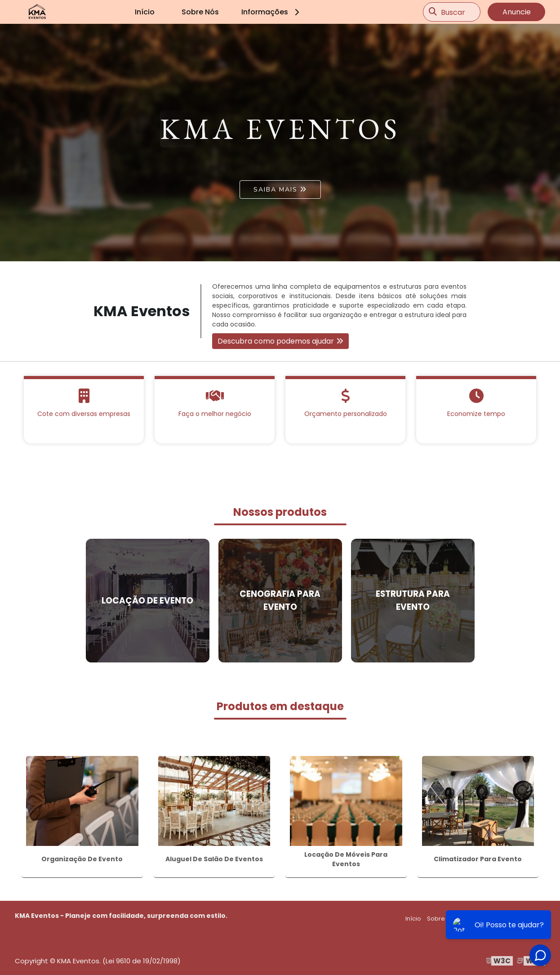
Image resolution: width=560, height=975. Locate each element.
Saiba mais (276, 190)
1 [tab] (280, 250)
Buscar (453, 12)
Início (145, 12)
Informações (272, 12)
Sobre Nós (200, 12)
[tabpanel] (280, 143)
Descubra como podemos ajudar (276, 341)
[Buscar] (433, 12)
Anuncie (517, 12)
